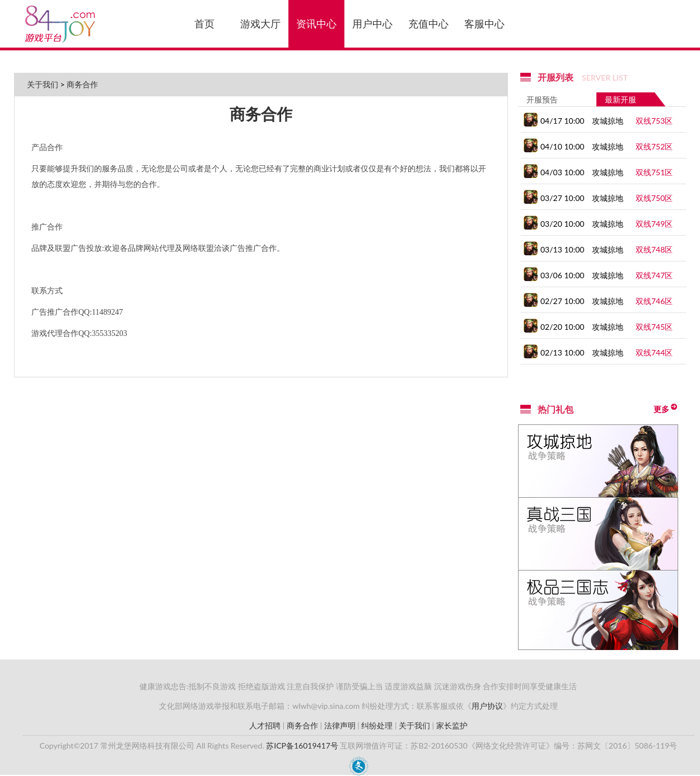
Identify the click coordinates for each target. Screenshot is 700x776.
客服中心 (484, 24)
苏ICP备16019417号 (302, 745)
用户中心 (372, 24)
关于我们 (43, 84)
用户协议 (487, 706)
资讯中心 (316, 24)
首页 (204, 24)
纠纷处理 (377, 725)
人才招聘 (265, 725)
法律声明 (340, 725)
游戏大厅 (260, 24)
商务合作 (82, 84)
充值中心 (428, 24)
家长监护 (452, 725)
